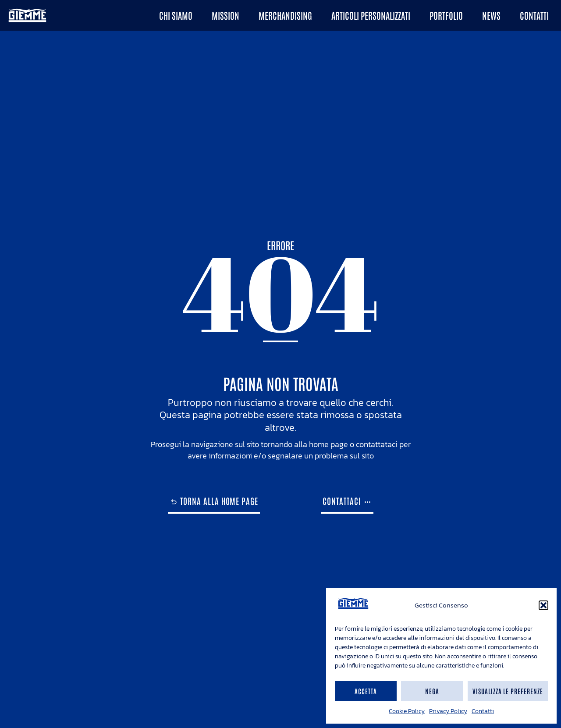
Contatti (483, 711)
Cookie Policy (407, 711)
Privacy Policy (448, 711)
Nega (432, 691)
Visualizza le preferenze (508, 691)
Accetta (366, 691)
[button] (543, 605)
